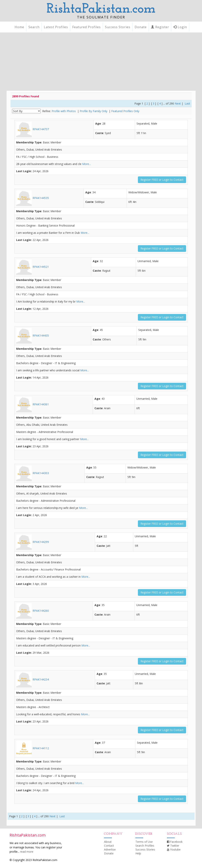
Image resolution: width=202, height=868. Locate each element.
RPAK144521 (33, 267)
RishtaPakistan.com (101, 9)
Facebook (175, 842)
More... (86, 164)
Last (187, 103)
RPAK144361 (33, 404)
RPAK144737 (33, 129)
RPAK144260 (33, 611)
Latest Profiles (56, 27)
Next (178, 103)
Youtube (174, 849)
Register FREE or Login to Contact (162, 180)
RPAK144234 (33, 679)
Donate (141, 27)
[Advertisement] (101, 62)
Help (138, 853)
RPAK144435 (33, 335)
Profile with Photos (64, 111)
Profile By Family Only (94, 111)
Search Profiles (145, 846)
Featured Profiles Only (125, 111)
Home (19, 27)
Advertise (110, 849)
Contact (109, 846)
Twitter (173, 846)
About (108, 842)
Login (180, 27)
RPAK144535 (33, 198)
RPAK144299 (33, 542)
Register (160, 27)
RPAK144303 (33, 473)
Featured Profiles (86, 27)
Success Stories (118, 27)
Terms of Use (144, 842)
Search (34, 27)
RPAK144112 (33, 748)
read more (27, 852)
